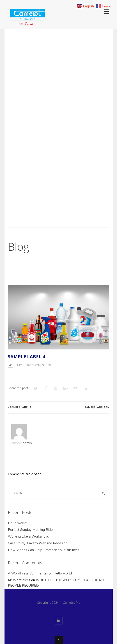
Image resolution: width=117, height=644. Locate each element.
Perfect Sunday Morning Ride (30, 530)
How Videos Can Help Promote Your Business (44, 550)
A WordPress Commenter (28, 573)
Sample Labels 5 (96, 408)
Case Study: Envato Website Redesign (38, 543)
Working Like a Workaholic (28, 536)
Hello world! (17, 523)
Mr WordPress (19, 580)
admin (27, 443)
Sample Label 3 (20, 408)
